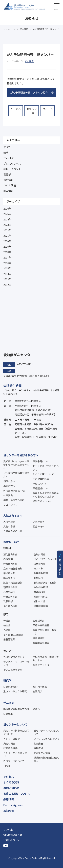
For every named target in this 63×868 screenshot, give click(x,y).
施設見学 (37, 691)
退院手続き (39, 522)
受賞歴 (36, 709)
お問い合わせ (11, 788)
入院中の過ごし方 (13, 531)
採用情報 (8, 180)
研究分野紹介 (10, 687)
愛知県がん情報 (42, 753)
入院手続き (9, 522)
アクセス (9, 776)
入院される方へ (13, 515)
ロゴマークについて (14, 761)
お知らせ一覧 (32, 111)
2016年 (7, 263)
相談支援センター (42, 501)
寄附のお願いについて (17, 794)
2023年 (7, 225)
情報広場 (38, 748)
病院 (6, 153)
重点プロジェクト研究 (15, 691)
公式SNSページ (11, 840)
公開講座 (38, 743)
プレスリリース (12, 164)
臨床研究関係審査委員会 (16, 709)
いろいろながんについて (47, 739)
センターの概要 (12, 739)
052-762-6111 (25, 364)
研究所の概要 (10, 748)
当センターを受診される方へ (21, 455)
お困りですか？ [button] (60, 567)
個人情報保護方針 (13, 835)
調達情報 (8, 191)
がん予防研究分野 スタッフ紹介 (29, 92)
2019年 (7, 247)
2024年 (7, 219)
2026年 (7, 208)
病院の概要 (9, 743)
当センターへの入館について (47, 732)
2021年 (7, 236)
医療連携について (42, 488)
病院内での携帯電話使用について (16, 732)
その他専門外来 (41, 479)
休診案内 (8, 495)
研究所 (7, 680)
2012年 (7, 285)
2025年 (7, 214)
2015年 (7, 268)
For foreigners (13, 805)
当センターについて (15, 724)
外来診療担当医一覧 (14, 491)
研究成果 (8, 714)
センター (8, 651)
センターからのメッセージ (16, 755)
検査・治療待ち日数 (14, 500)
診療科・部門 (11, 542)
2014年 (7, 274)
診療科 (7, 548)
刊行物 (7, 766)
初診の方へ (9, 481)
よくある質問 (11, 782)
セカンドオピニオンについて (46, 468)
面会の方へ (39, 526)
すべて (7, 147)
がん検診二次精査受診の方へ (16, 475)
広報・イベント (12, 169)
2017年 (7, 257)
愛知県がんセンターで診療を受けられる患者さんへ (16, 465)
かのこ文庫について (43, 474)
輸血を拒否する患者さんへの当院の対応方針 (46, 495)
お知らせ (9, 811)
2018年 (7, 252)
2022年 (7, 230)
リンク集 (8, 829)
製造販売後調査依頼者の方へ (47, 759)
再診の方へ (9, 486)
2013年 (7, 279)
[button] (57, 6)
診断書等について (42, 461)
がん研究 (8, 158)
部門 (6, 614)
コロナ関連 (10, 185)
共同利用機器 (40, 687)
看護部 (7, 174)
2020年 (7, 241)
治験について (40, 484)
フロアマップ (10, 505)
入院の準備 (9, 526)
